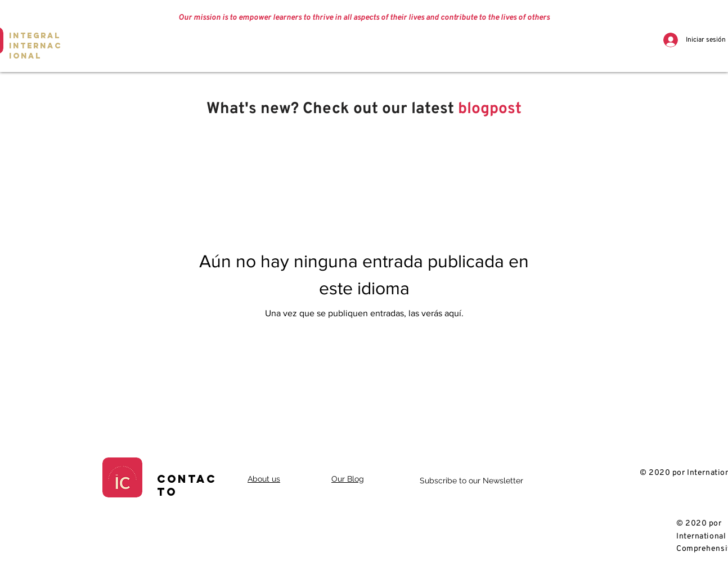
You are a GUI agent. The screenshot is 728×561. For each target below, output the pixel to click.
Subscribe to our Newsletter (471, 481)
